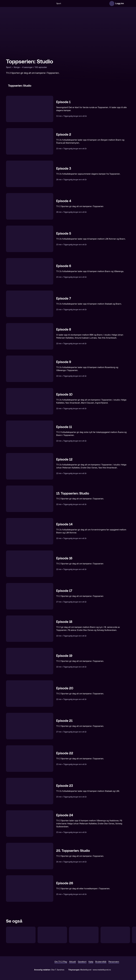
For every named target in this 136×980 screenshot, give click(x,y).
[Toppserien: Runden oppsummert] (84, 935)
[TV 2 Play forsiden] (25, 3)
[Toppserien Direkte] (21, 935)
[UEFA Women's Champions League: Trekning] (52, 935)
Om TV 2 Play (61, 962)
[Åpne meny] (127, 3)
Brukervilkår (101, 962)
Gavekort (82, 962)
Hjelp (91, 962)
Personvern (114, 962)
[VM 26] (84, 3)
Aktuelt (73, 962)
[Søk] (52, 3)
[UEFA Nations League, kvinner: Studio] (115, 935)
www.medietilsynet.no (102, 970)
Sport (59, 4)
